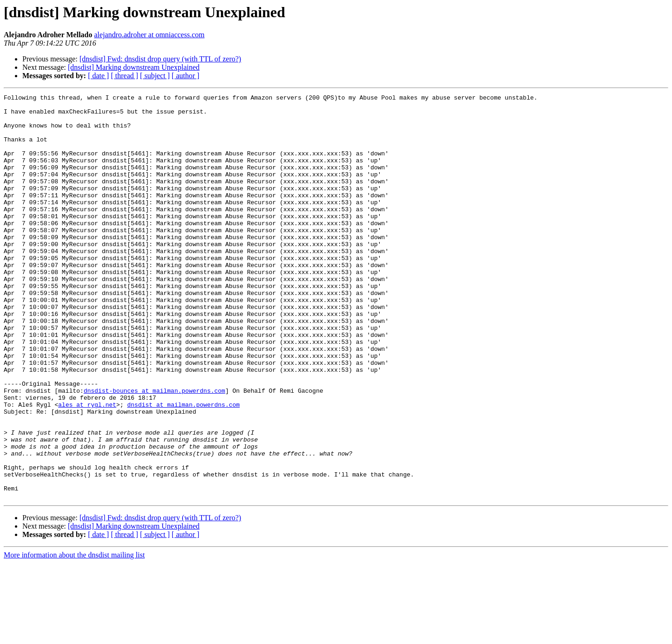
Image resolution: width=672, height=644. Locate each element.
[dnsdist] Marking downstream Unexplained (134, 67)
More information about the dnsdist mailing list (74, 636)
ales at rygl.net (87, 467)
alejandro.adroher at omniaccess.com (149, 35)
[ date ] (98, 76)
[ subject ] (155, 76)
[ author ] (186, 76)
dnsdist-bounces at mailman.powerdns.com (155, 450)
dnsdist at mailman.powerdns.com (183, 467)
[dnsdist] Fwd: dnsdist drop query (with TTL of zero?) (161, 59)
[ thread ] (124, 76)
